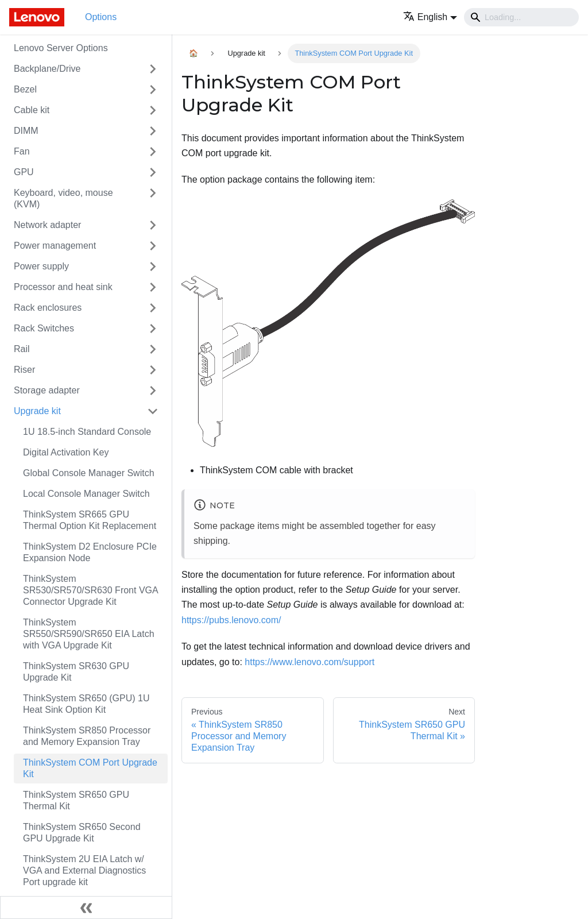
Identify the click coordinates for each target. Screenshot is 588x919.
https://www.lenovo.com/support (310, 662)
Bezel (25, 89)
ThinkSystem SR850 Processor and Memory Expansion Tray (87, 736)
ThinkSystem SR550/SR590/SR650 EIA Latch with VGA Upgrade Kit (89, 634)
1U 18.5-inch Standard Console (87, 432)
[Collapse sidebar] (86, 908)
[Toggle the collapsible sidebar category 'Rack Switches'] (153, 329)
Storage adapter (47, 390)
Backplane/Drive (47, 69)
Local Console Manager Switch (86, 494)
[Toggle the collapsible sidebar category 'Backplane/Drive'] (153, 69)
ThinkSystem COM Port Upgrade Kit (90, 768)
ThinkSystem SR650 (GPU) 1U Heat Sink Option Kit (86, 704)
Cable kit (32, 110)
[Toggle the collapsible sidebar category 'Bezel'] (153, 90)
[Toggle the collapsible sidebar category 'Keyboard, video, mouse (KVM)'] (153, 199)
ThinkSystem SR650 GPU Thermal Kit (76, 800)
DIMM (26, 131)
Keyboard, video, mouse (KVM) (63, 198)
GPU (24, 172)
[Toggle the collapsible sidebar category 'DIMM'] (153, 131)
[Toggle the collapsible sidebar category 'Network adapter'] (153, 225)
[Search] (521, 17)
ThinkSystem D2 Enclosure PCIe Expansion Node (90, 552)
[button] (430, 17)
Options (101, 17)
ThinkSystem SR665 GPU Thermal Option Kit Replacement (90, 520)
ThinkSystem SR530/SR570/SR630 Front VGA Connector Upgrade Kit (90, 590)
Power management (55, 246)
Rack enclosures (48, 308)
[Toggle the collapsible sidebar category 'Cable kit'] (153, 110)
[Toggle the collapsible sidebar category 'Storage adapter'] (153, 391)
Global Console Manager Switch (89, 473)
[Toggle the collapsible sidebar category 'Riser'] (153, 370)
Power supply (41, 266)
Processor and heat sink (63, 287)
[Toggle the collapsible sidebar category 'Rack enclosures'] (153, 308)
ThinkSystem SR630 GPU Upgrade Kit (76, 672)
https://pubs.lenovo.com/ (231, 620)
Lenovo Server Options (61, 48)
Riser (24, 370)
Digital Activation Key (66, 452)
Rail (22, 349)
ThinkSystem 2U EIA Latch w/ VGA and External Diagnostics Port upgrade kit (84, 870)
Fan (22, 151)
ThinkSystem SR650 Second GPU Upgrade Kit (82, 833)
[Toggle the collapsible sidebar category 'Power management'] (153, 246)
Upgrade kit (37, 411)
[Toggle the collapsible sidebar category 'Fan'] (153, 152)
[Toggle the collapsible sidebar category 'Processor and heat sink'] (153, 287)
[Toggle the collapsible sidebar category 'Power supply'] (153, 267)
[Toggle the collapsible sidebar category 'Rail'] (153, 349)
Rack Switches (44, 328)
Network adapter (47, 225)
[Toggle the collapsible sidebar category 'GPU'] (153, 172)
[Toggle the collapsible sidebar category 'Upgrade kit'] (153, 411)
